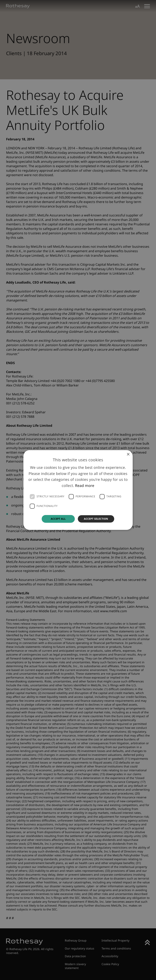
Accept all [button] (58, 519)
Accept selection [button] (96, 519)
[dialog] (78, 490)
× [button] (128, 455)
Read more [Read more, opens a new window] (85, 486)
